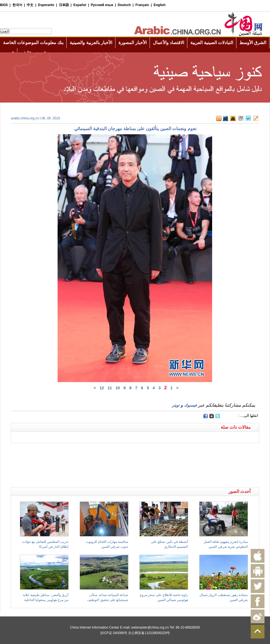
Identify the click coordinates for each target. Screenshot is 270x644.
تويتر (176, 405)
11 (110, 388)
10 (118, 388)
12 (102, 388)
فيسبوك (190, 405)
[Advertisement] (73, 450)
